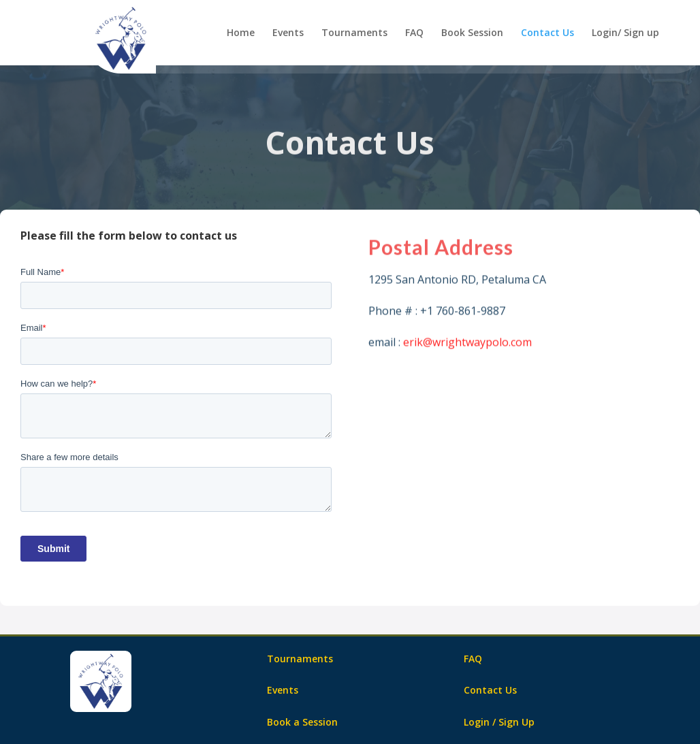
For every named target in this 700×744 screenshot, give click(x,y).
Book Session (472, 33)
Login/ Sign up (625, 33)
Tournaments (354, 33)
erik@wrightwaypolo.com (467, 346)
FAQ (414, 33)
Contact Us (547, 33)
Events (288, 33)
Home (241, 33)
